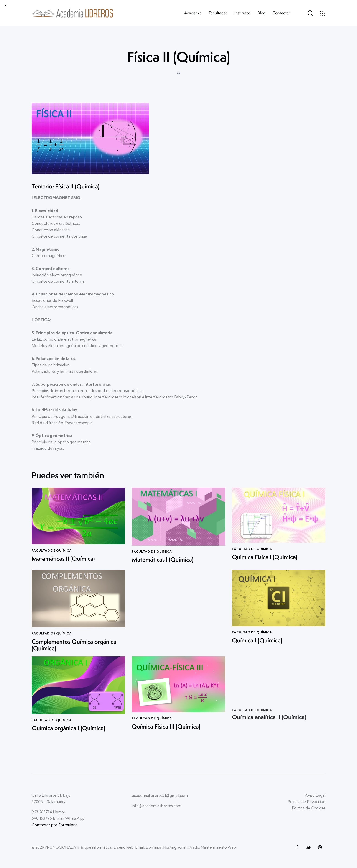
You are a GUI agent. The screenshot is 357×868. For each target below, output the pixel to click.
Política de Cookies (309, 808)
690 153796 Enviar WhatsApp (58, 818)
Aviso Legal (315, 795)
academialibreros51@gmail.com (160, 795)
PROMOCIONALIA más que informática (78, 847)
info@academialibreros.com (157, 806)
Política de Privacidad (307, 802)
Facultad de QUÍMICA (152, 548)
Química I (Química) (257, 637)
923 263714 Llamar (48, 812)
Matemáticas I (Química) (163, 557)
